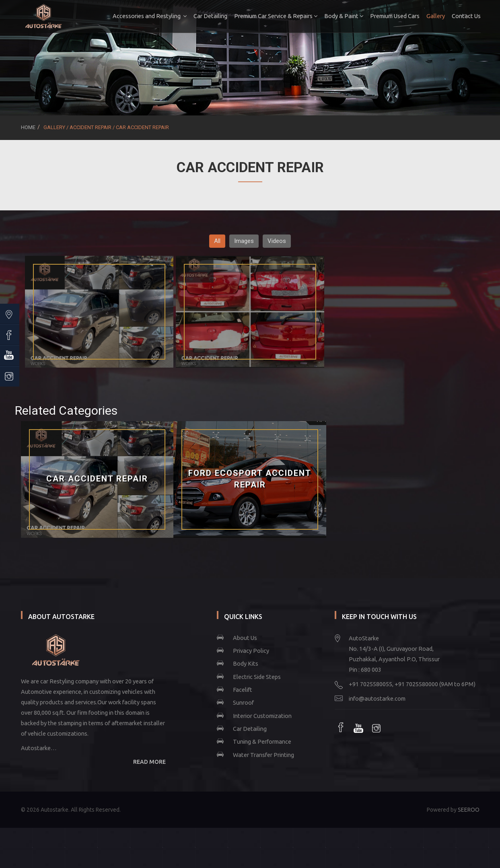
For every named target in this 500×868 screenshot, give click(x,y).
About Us (245, 638)
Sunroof (243, 702)
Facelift (243, 690)
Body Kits (246, 663)
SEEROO (469, 810)
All (217, 241)
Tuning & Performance (262, 742)
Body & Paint (343, 16)
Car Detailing (209, 16)
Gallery (434, 16)
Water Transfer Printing (263, 755)
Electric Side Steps (257, 677)
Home (28, 127)
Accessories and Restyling (148, 16)
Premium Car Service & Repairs (275, 16)
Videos (277, 241)
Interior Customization (262, 716)
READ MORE (149, 762)
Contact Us (465, 16)
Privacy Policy (251, 651)
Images (244, 241)
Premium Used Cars (394, 16)
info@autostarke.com (377, 698)
